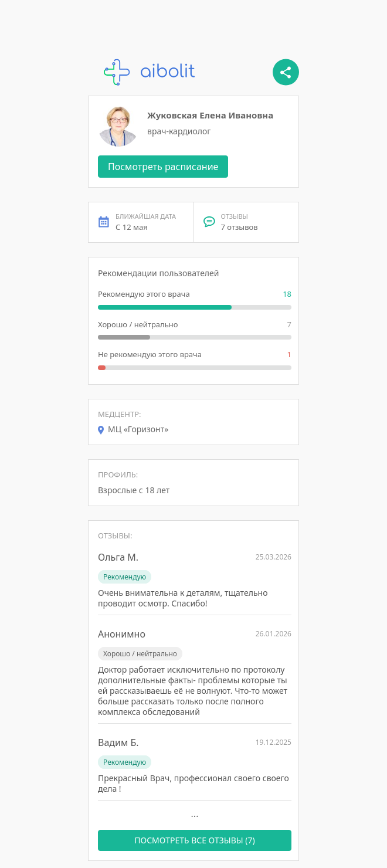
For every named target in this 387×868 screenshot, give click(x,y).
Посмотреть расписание (163, 167)
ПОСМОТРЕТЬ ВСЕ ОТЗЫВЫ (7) (195, 840)
